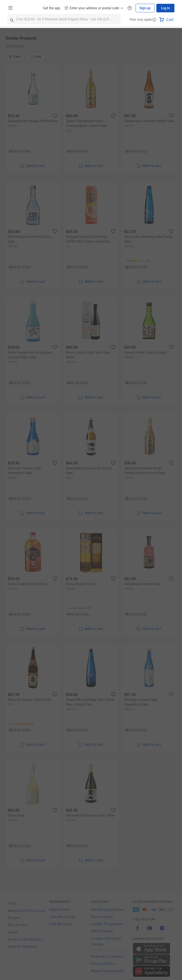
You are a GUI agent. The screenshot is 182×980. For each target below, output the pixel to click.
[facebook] (137, 931)
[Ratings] (138, 261)
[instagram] (162, 931)
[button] (154, 20)
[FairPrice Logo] (28, 8)
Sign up (145, 8)
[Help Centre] (130, 8)
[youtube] (150, 931)
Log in (166, 8)
